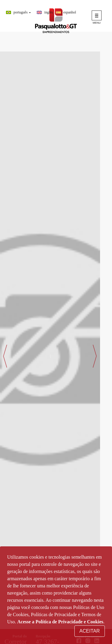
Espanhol (70, 12)
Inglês (49, 12)
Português (20, 12)
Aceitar (90, 631)
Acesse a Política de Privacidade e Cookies (60, 622)
